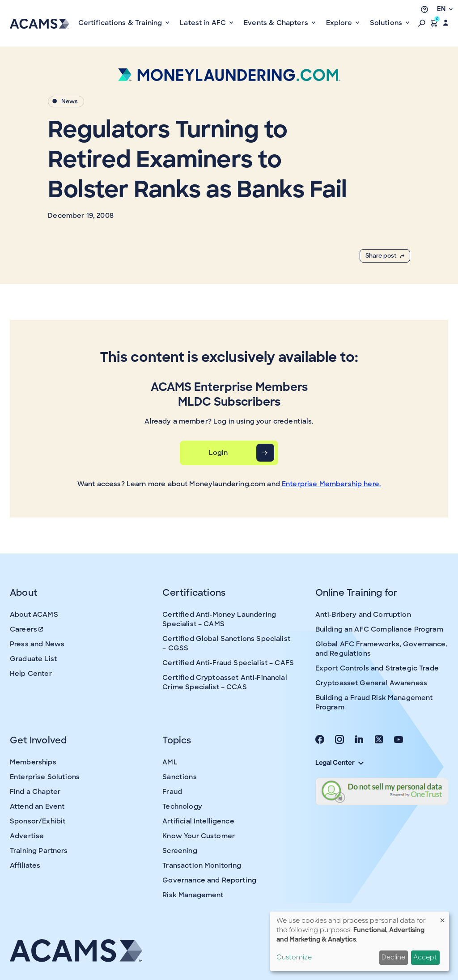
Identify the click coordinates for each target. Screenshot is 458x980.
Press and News (37, 644)
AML (170, 762)
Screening (180, 851)
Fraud (172, 792)
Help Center (31, 674)
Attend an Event (37, 806)
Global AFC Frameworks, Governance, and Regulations (382, 649)
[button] (422, 23)
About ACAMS (34, 615)
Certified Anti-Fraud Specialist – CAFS (228, 663)
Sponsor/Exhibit (38, 821)
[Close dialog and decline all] (442, 917)
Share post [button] (385, 256)
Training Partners (39, 851)
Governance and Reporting (209, 880)
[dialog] (360, 941)
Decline (393, 957)
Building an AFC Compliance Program (379, 629)
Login (218, 453)
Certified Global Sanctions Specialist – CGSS (226, 643)
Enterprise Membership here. (331, 484)
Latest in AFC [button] (204, 23)
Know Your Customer (199, 836)
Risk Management (193, 895)
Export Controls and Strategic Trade (377, 668)
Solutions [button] (387, 23)
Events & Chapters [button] (277, 23)
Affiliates (25, 865)
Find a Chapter (35, 792)
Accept (425, 957)
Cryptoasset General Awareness (371, 683)
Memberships (33, 762)
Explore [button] (340, 23)
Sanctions (179, 777)
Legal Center (339, 763)
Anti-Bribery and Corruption (363, 615)
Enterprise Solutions (45, 777)
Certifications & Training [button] (121, 23)
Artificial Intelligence (198, 821)
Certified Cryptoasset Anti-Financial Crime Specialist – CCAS (225, 682)
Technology (182, 806)
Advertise (27, 836)
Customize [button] (294, 957)
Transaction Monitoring (202, 865)
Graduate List (33, 659)
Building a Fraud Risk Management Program (374, 702)
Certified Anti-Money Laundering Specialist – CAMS (219, 619)
